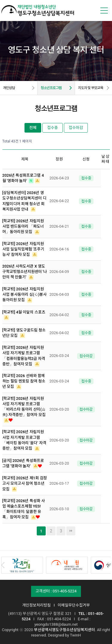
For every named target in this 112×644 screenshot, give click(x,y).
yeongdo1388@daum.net (56, 624)
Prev (3, 565)
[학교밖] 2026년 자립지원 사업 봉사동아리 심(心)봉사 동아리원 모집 (25, 294)
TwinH (75, 635)
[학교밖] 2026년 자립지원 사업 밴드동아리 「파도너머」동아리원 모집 (23, 226)
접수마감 (76, 128)
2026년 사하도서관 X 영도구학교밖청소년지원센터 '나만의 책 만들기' (25, 272)
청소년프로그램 (51, 88)
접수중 (53, 128)
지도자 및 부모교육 (90, 88)
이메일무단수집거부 (74, 605)
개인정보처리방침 (36, 605)
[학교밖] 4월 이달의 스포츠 (24, 312)
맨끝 (71, 531)
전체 (33, 128)
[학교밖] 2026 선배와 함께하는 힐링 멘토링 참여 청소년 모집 (24, 381)
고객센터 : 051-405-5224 (56, 591)
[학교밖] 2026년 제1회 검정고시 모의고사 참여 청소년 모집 (25, 483)
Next (109, 565)
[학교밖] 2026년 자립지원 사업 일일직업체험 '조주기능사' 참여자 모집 (23, 249)
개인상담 (9, 88)
